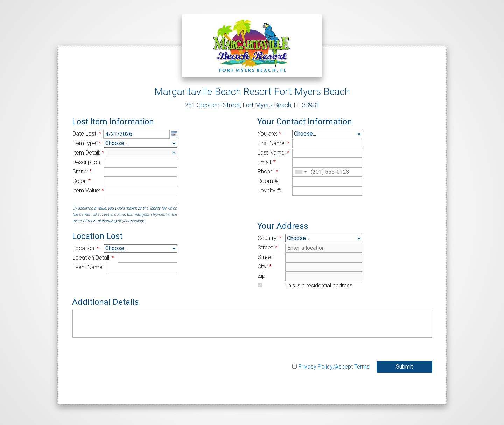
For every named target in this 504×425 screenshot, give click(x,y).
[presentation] (126, 359)
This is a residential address (319, 285)
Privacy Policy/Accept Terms (334, 367)
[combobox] (301, 172)
